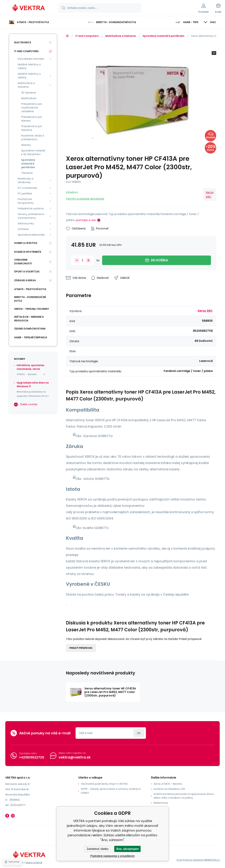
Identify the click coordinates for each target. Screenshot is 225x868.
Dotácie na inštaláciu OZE (169, 789)
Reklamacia (161, 803)
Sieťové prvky (26, 223)
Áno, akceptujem (127, 849)
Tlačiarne (27, 173)
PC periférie (25, 194)
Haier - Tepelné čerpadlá (31, 337)
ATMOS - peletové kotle (30, 289)
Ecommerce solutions (190, 860)
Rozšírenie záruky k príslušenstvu (33, 137)
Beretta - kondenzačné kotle (30, 299)
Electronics (23, 42)
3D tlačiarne (29, 93)
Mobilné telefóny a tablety (29, 66)
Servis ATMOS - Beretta (168, 784)
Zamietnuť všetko (97, 849)
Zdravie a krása (25, 280)
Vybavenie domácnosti (23, 262)
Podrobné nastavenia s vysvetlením (113, 856)
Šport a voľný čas (27, 272)
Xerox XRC (210, 195)
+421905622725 (32, 757)
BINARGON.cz (212, 860)
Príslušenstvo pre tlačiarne (32, 128)
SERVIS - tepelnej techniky (32, 309)
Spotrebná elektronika (31, 235)
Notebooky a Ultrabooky (25, 180)
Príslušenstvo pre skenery (32, 119)
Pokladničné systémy (31, 209)
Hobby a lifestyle (26, 243)
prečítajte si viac (86, 220)
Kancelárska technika (31, 59)
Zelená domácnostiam (30, 329)
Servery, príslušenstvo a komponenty (31, 216)
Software (23, 229)
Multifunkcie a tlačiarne (121, 36)
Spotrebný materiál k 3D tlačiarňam (33, 152)
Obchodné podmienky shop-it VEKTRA (104, 784)
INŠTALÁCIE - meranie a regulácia (29, 319)
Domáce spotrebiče (28, 252)
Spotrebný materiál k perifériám (163, 36)
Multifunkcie (29, 98)
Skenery (26, 145)
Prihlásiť (139, 733)
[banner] (29, 8)
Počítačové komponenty (26, 201)
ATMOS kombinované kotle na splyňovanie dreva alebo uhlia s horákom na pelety (184, 796)
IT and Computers (87, 36)
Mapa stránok (34, 863)
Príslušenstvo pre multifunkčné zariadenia (32, 108)
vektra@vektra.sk (75, 757)
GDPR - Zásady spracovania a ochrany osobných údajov (111, 791)
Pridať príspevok (81, 648)
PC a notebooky (28, 188)
